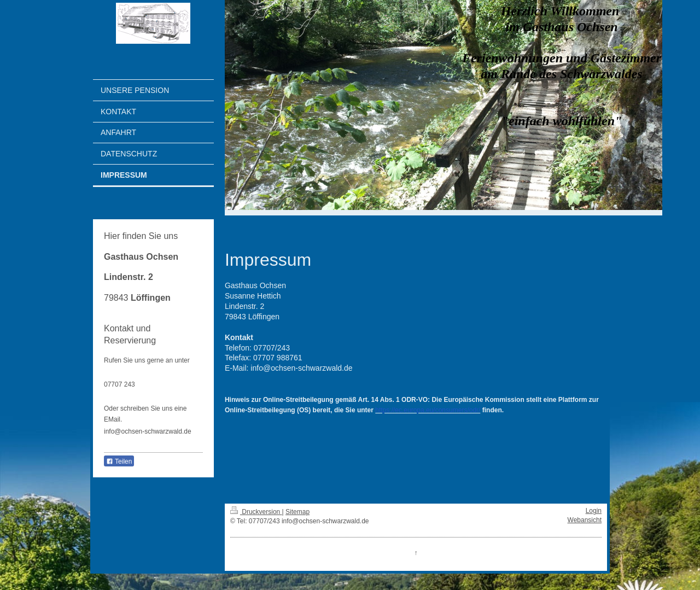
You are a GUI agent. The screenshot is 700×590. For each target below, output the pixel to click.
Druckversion (256, 512)
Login (594, 511)
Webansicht (585, 520)
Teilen (119, 462)
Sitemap (297, 512)
